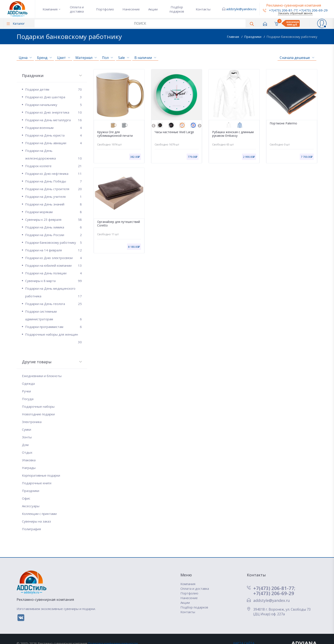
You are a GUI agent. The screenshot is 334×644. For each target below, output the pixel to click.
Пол (107, 58)
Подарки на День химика (53, 227)
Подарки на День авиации (53, 143)
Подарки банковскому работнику (292, 37)
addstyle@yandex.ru (241, 9)
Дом (25, 445)
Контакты (203, 9)
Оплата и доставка (77, 9)
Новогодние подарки (38, 414)
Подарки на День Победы (53, 181)
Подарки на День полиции (53, 273)
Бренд (44, 58)
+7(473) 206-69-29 (313, 10)
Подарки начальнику (53, 105)
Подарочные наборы (38, 406)
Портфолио (105, 9)
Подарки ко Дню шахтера (53, 97)
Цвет (64, 58)
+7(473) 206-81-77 (280, 10)
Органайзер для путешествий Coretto (119, 224)
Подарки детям (53, 89)
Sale (124, 58)
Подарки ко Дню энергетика (53, 112)
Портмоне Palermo (283, 123)
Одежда (28, 383)
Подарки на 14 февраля (53, 250)
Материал (86, 58)
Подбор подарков (177, 9)
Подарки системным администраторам (53, 316)
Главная (233, 37)
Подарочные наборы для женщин (53, 335)
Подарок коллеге (53, 166)
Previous (154, 126)
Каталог (16, 23)
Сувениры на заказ (36, 521)
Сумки (27, 429)
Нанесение (131, 9)
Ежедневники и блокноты (42, 376)
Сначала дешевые (297, 58)
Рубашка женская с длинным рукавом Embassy (233, 134)
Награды (29, 468)
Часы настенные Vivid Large (174, 132)
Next (200, 126)
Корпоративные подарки (41, 475)
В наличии (145, 58)
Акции (153, 9)
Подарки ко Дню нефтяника (53, 174)
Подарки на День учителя (53, 197)
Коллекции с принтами (39, 514)
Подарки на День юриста (53, 135)
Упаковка (29, 460)
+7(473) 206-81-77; (274, 588)
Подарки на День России (53, 235)
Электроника (32, 422)
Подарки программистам (53, 327)
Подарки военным (53, 128)
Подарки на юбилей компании (53, 265)
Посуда (28, 399)
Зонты (27, 437)
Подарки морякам (53, 212)
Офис (26, 498)
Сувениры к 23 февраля (53, 219)
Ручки (26, 391)
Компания (50, 9)
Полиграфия (31, 529)
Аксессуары (31, 506)
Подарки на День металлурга (53, 120)
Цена (25, 58)
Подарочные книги (37, 483)
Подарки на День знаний (53, 204)
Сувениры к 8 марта (53, 281)
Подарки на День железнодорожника (53, 155)
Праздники (253, 37)
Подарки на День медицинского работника (53, 293)
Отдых (27, 452)
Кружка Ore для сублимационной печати (115, 134)
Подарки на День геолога (53, 304)
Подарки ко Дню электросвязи (53, 258)
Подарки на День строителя (53, 189)
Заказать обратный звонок (295, 13)
